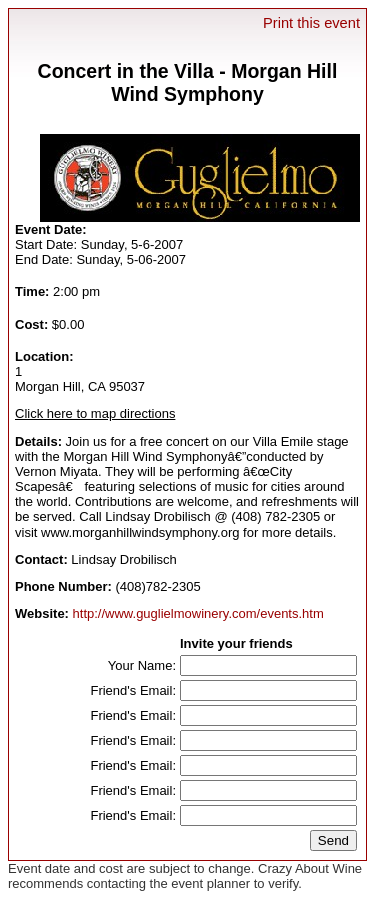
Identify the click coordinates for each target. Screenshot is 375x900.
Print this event (311, 23)
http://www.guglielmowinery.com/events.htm (198, 613)
